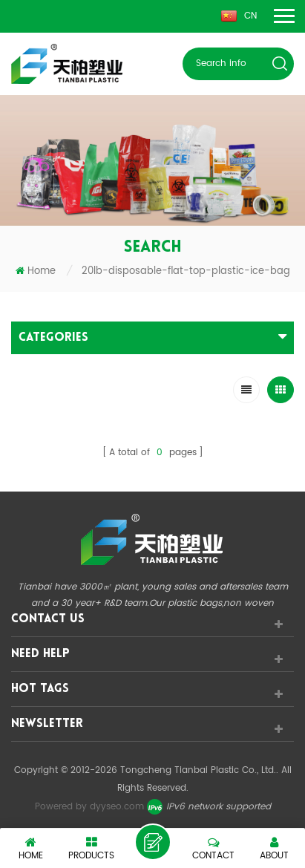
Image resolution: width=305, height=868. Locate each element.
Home (36, 271)
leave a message (153, 842)
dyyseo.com (117, 807)
